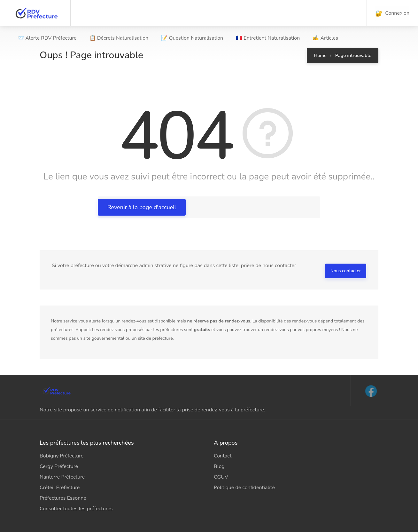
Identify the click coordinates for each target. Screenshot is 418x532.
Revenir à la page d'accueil (142, 207)
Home (320, 55)
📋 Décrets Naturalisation (119, 38)
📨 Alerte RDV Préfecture (47, 38)
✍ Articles (325, 38)
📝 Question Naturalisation (192, 38)
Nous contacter (346, 271)
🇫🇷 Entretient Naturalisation (268, 38)
